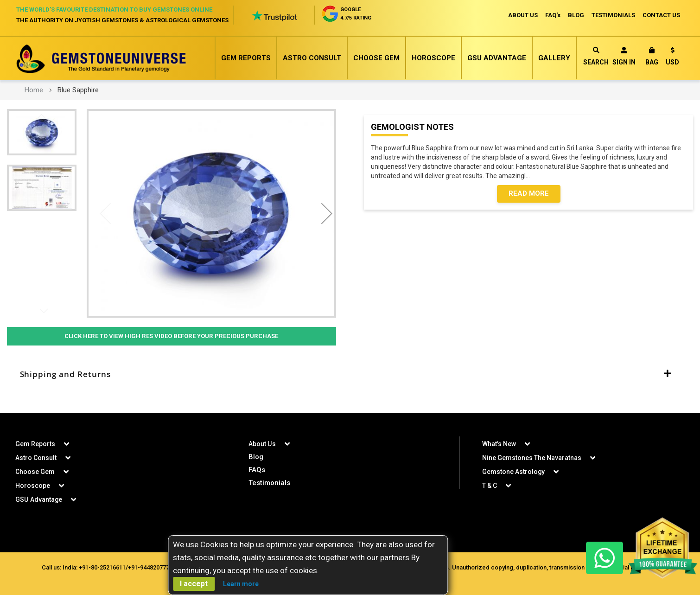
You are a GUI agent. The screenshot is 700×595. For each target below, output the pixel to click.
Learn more (241, 584)
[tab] (350, 375)
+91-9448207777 (150, 567)
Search (596, 56)
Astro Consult (312, 58)
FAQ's (553, 15)
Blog (256, 457)
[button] (672, 58)
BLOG (576, 15)
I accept (194, 584)
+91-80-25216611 (102, 567)
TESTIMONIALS (613, 15)
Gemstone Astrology (514, 472)
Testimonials (269, 483)
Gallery (554, 58)
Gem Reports (246, 58)
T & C (490, 486)
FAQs (257, 470)
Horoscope (433, 58)
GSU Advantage (497, 58)
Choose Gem (376, 58)
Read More (529, 194)
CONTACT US (661, 15)
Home (34, 90)
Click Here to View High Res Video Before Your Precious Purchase (172, 336)
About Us (262, 444)
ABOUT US (523, 15)
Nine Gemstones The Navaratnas (532, 458)
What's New (499, 444)
